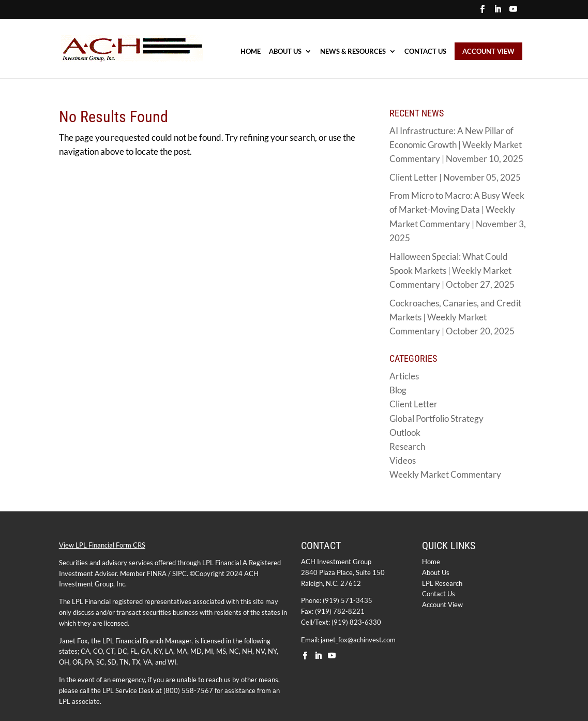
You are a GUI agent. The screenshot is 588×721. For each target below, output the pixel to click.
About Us (436, 572)
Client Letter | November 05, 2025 (455, 177)
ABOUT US (285, 51)
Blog (398, 390)
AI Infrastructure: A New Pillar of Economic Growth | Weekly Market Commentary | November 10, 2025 (456, 145)
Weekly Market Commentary (445, 474)
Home (431, 562)
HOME (251, 51)
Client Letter (413, 404)
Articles (404, 376)
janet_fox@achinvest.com (358, 640)
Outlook (405, 432)
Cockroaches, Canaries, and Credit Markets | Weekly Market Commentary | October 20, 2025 (455, 317)
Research (407, 446)
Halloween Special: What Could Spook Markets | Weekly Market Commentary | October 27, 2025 (452, 270)
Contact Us (425, 51)
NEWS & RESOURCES (353, 51)
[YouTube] (513, 12)
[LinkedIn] (498, 12)
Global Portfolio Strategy (436, 418)
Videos (403, 460)
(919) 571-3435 (348, 600)
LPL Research (442, 583)
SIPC (179, 573)
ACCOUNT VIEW (488, 51)
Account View (442, 605)
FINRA (157, 573)
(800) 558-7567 (188, 690)
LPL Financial (222, 563)
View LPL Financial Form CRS (102, 545)
